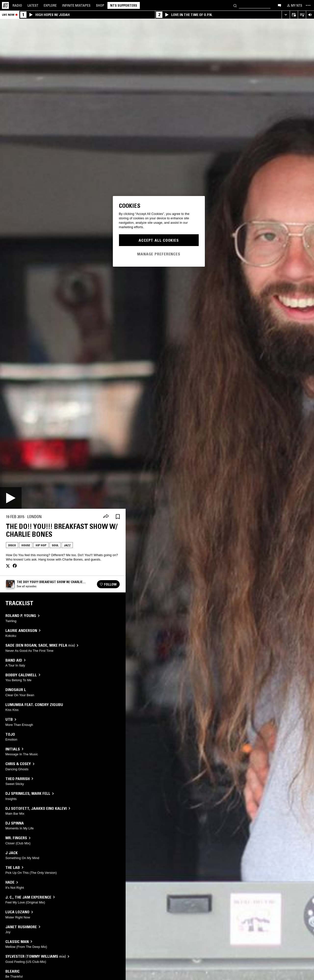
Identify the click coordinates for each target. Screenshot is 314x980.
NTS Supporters (124, 5)
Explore (50, 5)
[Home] (5, 5)
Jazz (67, 545)
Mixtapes (76, 5)
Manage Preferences (159, 254)
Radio (17, 5)
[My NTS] (294, 5)
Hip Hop (41, 545)
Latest (33, 5)
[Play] (11, 498)
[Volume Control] (310, 15)
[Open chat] (279, 5)
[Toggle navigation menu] (308, 5)
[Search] (235, 5)
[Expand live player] (286, 15)
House (26, 545)
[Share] (106, 517)
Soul (55, 545)
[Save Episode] (118, 517)
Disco (12, 545)
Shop (100, 5)
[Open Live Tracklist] (302, 15)
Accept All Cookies (159, 240)
